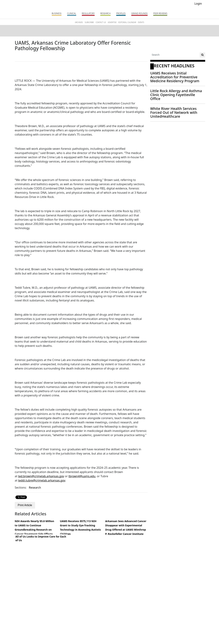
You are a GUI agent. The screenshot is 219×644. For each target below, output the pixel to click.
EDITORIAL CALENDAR (127, 22)
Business (57, 13)
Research (105, 13)
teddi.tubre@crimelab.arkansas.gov (42, 480)
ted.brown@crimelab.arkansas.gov (41, 476)
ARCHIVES (79, 22)
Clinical (72, 13)
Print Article (25, 505)
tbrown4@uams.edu (82, 476)
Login (198, 4)
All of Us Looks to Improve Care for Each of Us (41, 538)
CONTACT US (101, 22)
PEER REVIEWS (160, 13)
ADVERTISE (112, 22)
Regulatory (88, 13)
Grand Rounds (139, 13)
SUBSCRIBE (89, 22)
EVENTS (141, 22)
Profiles (121, 13)
